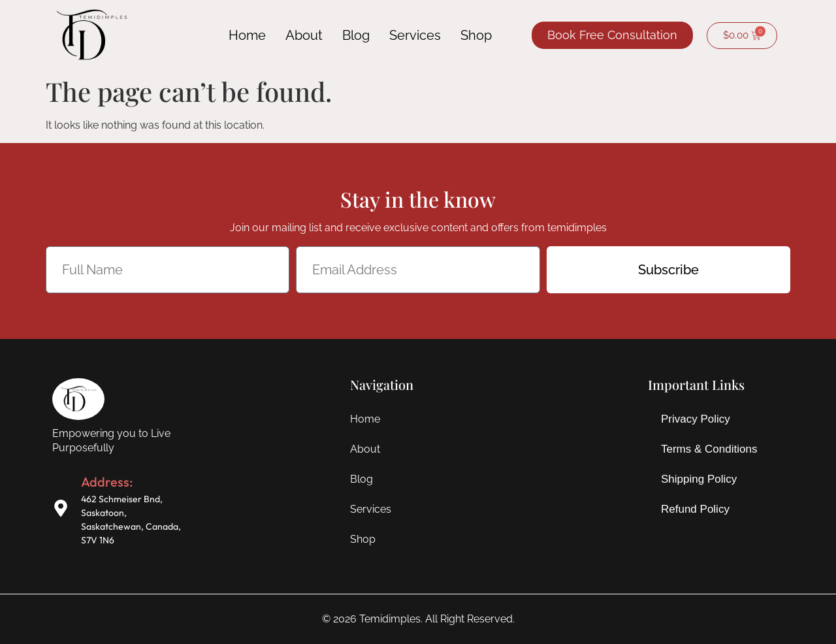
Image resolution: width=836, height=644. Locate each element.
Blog (356, 35)
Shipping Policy (699, 479)
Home (247, 35)
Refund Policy (695, 509)
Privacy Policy (696, 419)
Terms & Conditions (709, 449)
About (304, 35)
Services (415, 35)
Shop (476, 35)
